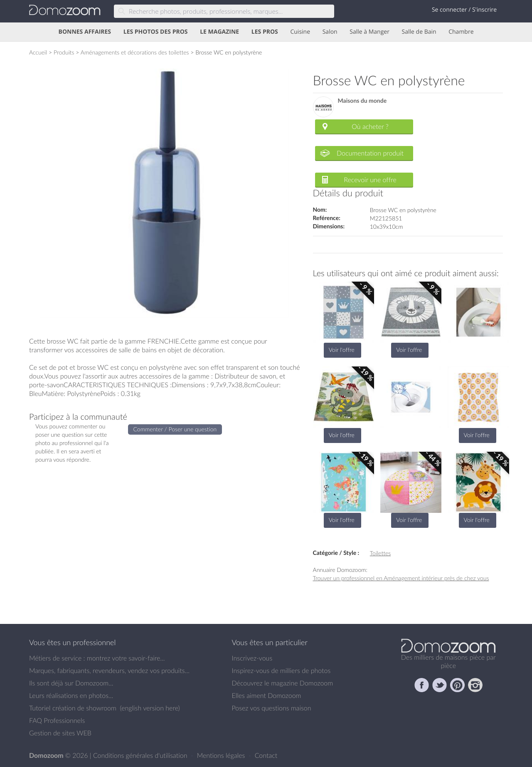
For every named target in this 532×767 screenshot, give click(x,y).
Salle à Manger (369, 32)
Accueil (38, 52)
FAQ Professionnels (57, 720)
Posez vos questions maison (272, 708)
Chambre (461, 32)
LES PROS (265, 32)
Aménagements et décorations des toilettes (135, 52)
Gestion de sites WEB (60, 733)
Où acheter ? (370, 126)
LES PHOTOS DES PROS (156, 32)
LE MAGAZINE (219, 32)
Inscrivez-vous (252, 658)
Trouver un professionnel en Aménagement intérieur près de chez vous (401, 578)
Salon (330, 32)
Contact (266, 755)
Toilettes (380, 553)
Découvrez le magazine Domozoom (283, 683)
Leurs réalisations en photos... (71, 695)
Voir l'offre (342, 350)
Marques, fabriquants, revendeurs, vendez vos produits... (109, 671)
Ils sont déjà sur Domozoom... (71, 683)
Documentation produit (370, 153)
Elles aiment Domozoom (267, 695)
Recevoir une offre (370, 180)
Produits (64, 52)
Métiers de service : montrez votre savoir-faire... (97, 658)
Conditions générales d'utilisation (141, 755)
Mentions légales (222, 755)
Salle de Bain (419, 32)
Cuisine (300, 32)
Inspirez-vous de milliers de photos (281, 671)
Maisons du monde (362, 101)
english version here (150, 708)
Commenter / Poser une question (175, 429)
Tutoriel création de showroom (73, 708)
